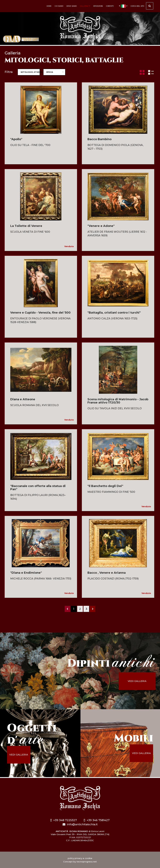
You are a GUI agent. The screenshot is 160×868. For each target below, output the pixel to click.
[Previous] (67, 609)
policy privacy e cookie (80, 858)
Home (49, 6)
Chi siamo (59, 6)
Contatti (110, 6)
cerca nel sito (142, 6)
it (123, 6)
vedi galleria (138, 681)
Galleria (85, 6)
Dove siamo (72, 6)
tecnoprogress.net (87, 862)
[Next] (93, 609)
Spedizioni (98, 6)
